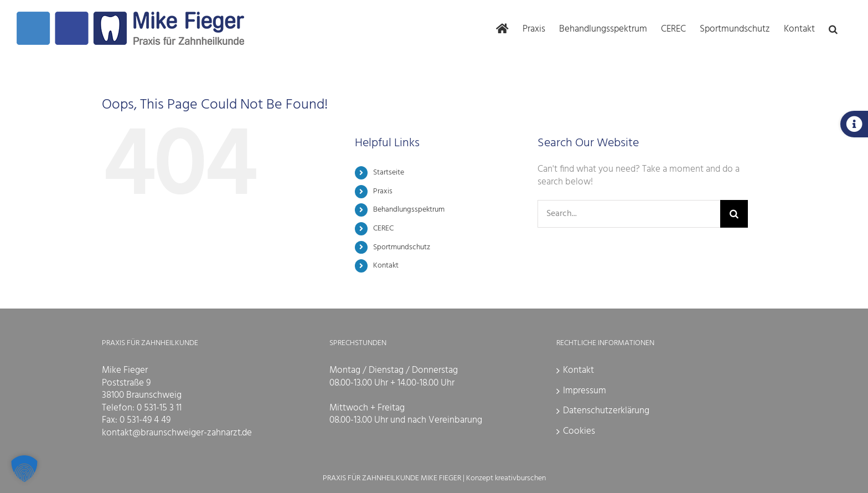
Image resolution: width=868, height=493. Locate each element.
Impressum (585, 391)
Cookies (579, 431)
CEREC (383, 228)
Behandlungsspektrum (409, 210)
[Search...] (629, 214)
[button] (833, 28)
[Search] (734, 214)
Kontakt (386, 266)
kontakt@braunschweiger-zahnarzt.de (177, 433)
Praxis (383, 191)
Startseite (389, 173)
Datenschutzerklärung (606, 411)
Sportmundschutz (402, 247)
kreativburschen (520, 478)
